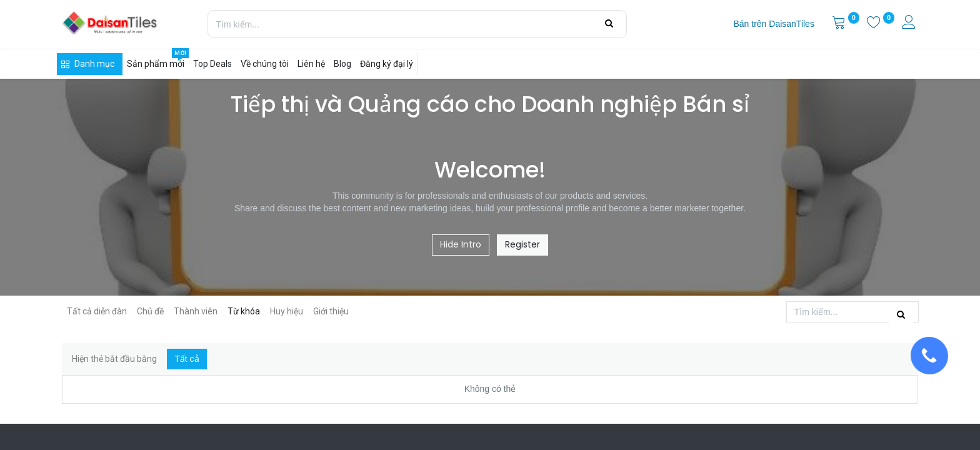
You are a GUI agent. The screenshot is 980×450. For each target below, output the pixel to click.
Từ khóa (244, 311)
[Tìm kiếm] (609, 24)
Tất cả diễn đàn (97, 311)
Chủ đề (150, 311)
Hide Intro (461, 244)
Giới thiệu (331, 311)
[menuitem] (773, 24)
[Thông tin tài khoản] (910, 24)
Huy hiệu (287, 311)
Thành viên (196, 311)
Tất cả (187, 359)
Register (522, 244)
